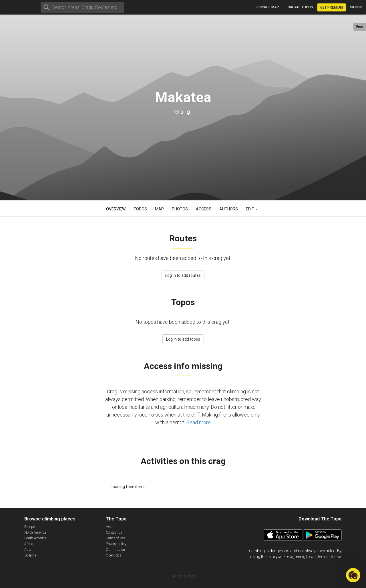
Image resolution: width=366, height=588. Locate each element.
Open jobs (114, 555)
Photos (180, 209)
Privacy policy (116, 544)
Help (109, 527)
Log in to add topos (183, 339)
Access (204, 209)
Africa (29, 544)
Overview (116, 209)
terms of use (329, 557)
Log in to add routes (183, 275)
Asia (28, 550)
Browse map (268, 7)
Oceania (30, 555)
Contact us (114, 532)
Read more (199, 422)
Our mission (115, 550)
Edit (252, 209)
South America (35, 538)
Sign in (356, 7)
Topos (140, 209)
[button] (353, 575)
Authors (229, 209)
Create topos (300, 7)
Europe (29, 527)
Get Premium (332, 7)
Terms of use (116, 538)
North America (35, 532)
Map (159, 209)
